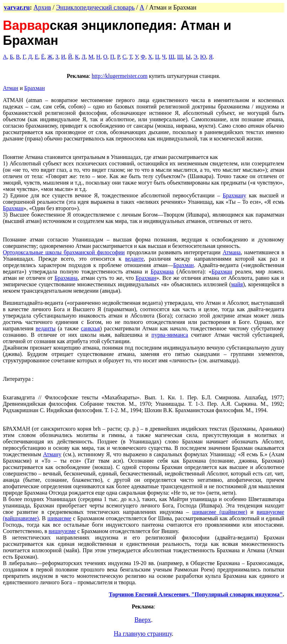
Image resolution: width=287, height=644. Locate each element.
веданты (46, 328)
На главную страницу (143, 634)
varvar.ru (17, 7)
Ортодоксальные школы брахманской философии (64, 252)
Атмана (232, 252)
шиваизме (59, 518)
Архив (42, 7)
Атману (52, 454)
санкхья (91, 328)
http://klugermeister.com (120, 76)
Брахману (234, 195)
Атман (10, 88)
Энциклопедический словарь (95, 7)
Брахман (34, 88)
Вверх (143, 620)
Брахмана (162, 272)
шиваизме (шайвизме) (220, 512)
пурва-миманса (170, 335)
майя (237, 284)
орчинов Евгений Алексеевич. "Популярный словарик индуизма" (198, 594)
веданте (134, 259)
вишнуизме (62, 531)
